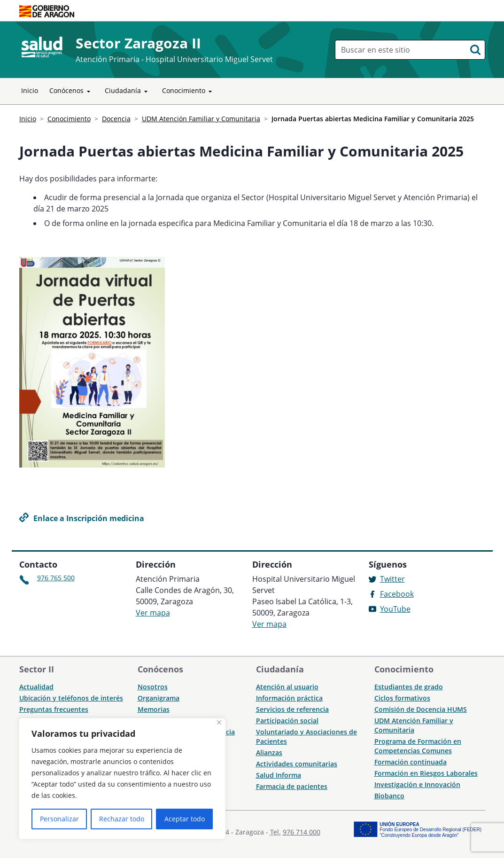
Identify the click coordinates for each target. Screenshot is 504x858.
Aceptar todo (185, 819)
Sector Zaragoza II (138, 43)
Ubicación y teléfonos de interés (71, 698)
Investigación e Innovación (417, 784)
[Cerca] (219, 722)
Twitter (392, 579)
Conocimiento (189, 91)
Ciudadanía (128, 91)
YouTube (395, 609)
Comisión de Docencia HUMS (421, 709)
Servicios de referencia (292, 709)
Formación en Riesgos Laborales (426, 773)
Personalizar (59, 819)
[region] (122, 779)
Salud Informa (279, 775)
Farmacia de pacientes (292, 786)
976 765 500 (56, 578)
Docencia (116, 119)
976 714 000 (302, 832)
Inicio (30, 90)
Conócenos (71, 91)
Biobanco (389, 796)
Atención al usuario (287, 687)
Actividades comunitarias (297, 764)
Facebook (397, 594)
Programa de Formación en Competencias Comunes (418, 746)
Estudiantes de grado (409, 687)
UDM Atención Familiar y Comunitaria (201, 119)
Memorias (154, 709)
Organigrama (159, 698)
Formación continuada (411, 762)
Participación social (287, 721)
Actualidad (36, 687)
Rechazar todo (122, 819)
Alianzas (269, 753)
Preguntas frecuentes (54, 709)
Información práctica (289, 698)
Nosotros (153, 687)
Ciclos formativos (402, 698)
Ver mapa (153, 613)
